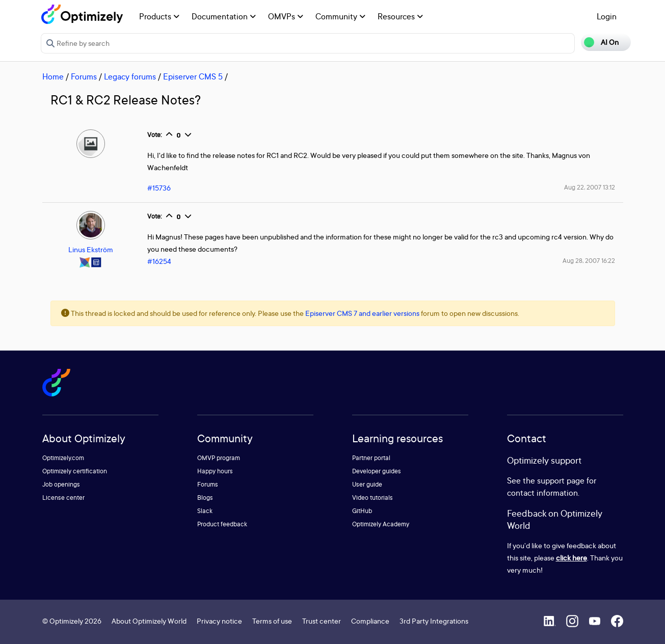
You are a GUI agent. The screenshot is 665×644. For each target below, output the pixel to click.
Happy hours (215, 471)
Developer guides (377, 471)
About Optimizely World (149, 621)
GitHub (362, 511)
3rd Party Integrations (434, 621)
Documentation (224, 16)
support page (561, 480)
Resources (400, 16)
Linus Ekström (91, 249)
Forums (84, 76)
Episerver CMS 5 (193, 76)
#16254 (159, 261)
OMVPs (286, 16)
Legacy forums (130, 76)
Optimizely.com (63, 458)
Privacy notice (219, 621)
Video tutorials (373, 498)
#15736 (159, 188)
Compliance (370, 621)
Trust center (322, 621)
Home (53, 76)
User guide (367, 484)
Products (159, 16)
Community (340, 16)
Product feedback (222, 524)
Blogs (205, 498)
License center (63, 498)
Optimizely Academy (381, 524)
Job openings (61, 484)
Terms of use (272, 621)
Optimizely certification (75, 471)
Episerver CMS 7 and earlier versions (362, 313)
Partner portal (371, 458)
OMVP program (219, 458)
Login (607, 16)
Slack (205, 511)
